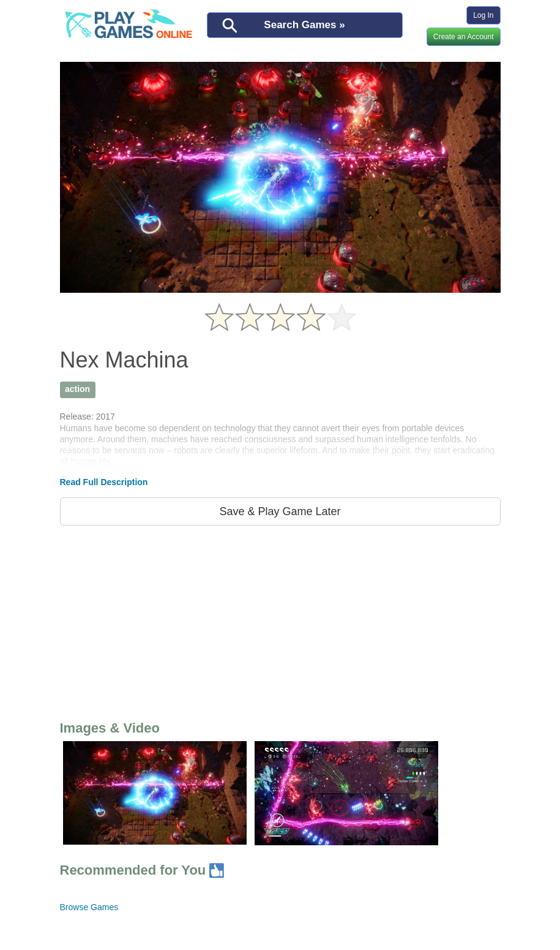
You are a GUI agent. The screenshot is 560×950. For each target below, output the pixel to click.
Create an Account (464, 37)
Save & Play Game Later (280, 511)
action (77, 389)
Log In (483, 15)
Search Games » (304, 25)
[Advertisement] (280, 620)
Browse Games (89, 907)
